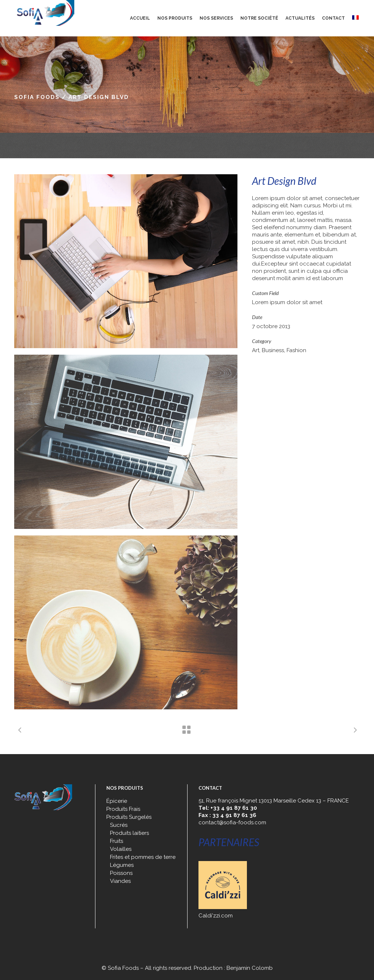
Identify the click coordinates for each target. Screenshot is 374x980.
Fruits (117, 841)
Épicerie (117, 801)
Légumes (122, 865)
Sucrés (119, 825)
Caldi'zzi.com (216, 916)
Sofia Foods (37, 97)
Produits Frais (123, 809)
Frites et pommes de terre (143, 857)
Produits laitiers (129, 833)
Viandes (120, 881)
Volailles (121, 849)
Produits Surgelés (129, 817)
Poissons (121, 873)
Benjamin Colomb (250, 968)
